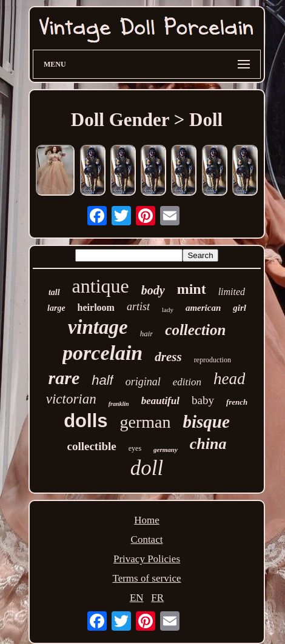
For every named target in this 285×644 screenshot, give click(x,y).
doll (147, 468)
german (146, 422)
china (208, 444)
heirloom (96, 307)
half (102, 380)
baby (203, 400)
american (203, 308)
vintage (98, 327)
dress (168, 357)
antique (101, 286)
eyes (135, 448)
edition (187, 382)
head (229, 379)
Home (147, 520)
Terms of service (146, 578)
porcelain (102, 353)
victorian (71, 399)
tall (54, 292)
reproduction (213, 360)
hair (147, 334)
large (56, 308)
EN (137, 598)
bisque (206, 422)
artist (138, 307)
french (237, 402)
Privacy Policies (147, 559)
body (153, 290)
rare (64, 378)
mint (192, 289)
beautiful (160, 401)
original (143, 382)
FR (157, 598)
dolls (85, 421)
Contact (147, 539)
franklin (119, 404)
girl (240, 308)
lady (168, 310)
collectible (92, 446)
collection (195, 330)
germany (166, 450)
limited (232, 292)
